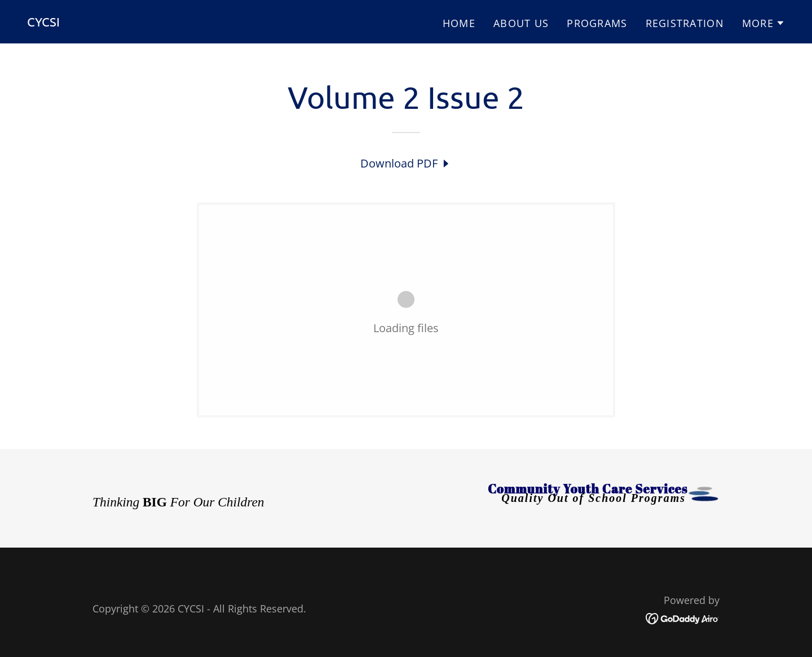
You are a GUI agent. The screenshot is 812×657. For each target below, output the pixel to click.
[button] (764, 23)
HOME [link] (459, 23)
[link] (43, 22)
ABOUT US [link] (521, 23)
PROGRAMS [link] (597, 23)
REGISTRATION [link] (685, 23)
